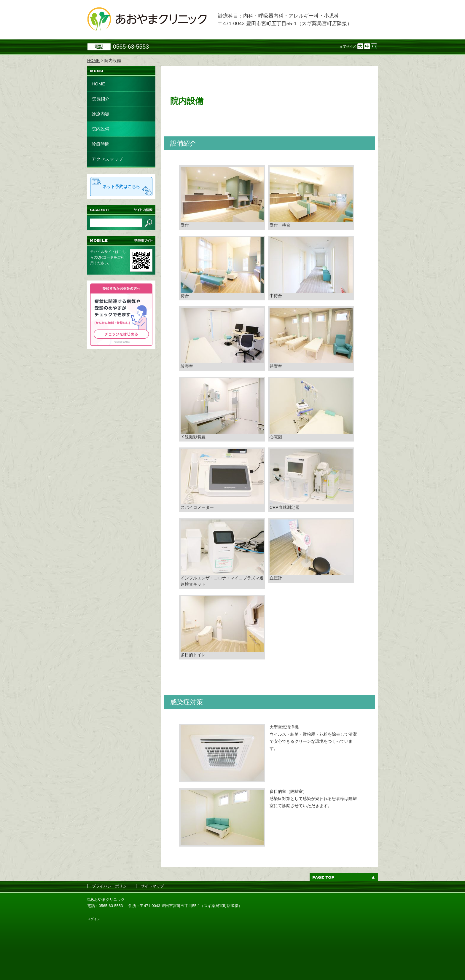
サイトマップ (152, 886)
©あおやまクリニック (106, 899)
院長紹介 (101, 99)
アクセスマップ (107, 159)
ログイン (94, 919)
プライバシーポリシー (111, 886)
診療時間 (101, 144)
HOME (98, 84)
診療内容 (101, 114)
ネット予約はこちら (121, 187)
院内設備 (101, 129)
